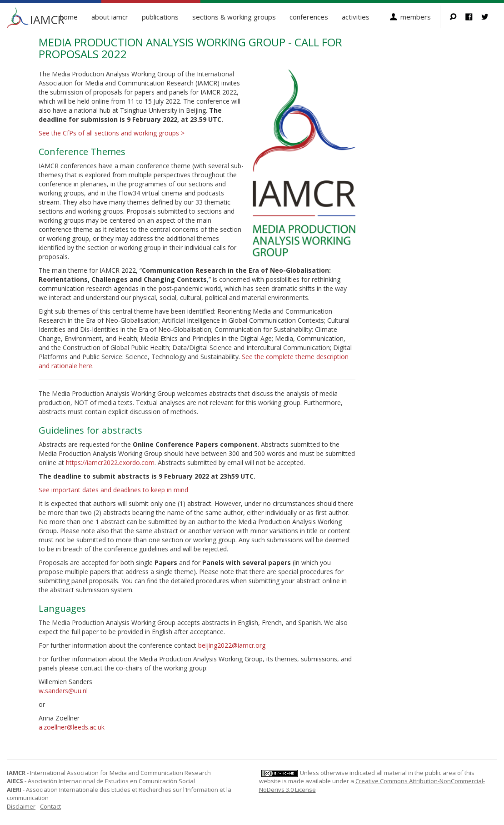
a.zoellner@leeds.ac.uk (72, 727)
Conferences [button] (309, 17)
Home (69, 17)
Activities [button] (356, 17)
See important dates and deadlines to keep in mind (113, 490)
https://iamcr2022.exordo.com (110, 462)
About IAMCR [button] (110, 17)
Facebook (473, 17)
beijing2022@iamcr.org (232, 645)
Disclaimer (21, 806)
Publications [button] (160, 17)
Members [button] (416, 17)
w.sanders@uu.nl (63, 691)
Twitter (489, 17)
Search (457, 17)
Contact (50, 806)
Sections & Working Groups (234, 17)
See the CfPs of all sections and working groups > (112, 133)
